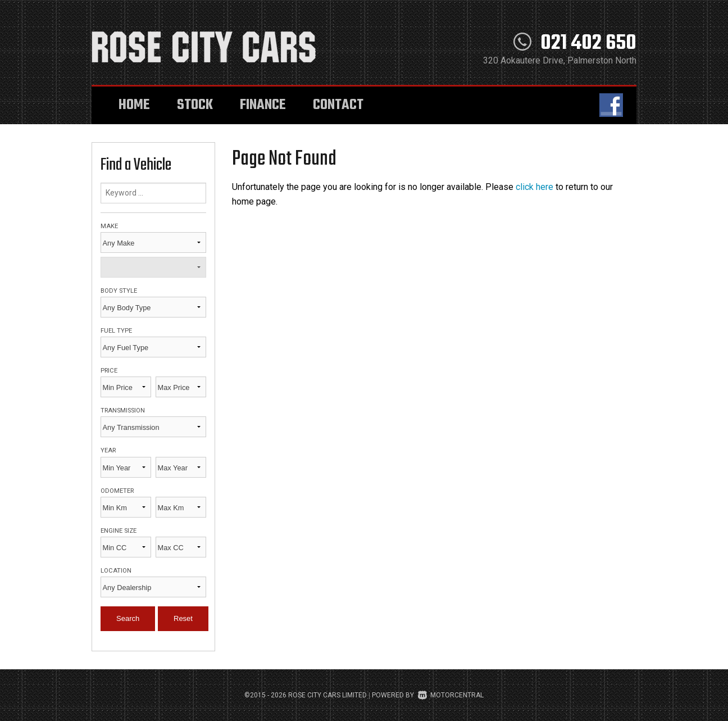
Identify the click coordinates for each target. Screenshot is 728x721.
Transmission (123, 411)
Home (134, 105)
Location (116, 571)
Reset (183, 618)
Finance (263, 105)
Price (109, 371)
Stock (195, 105)
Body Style (119, 291)
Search (128, 618)
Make (109, 226)
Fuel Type (116, 331)
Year (108, 450)
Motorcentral (451, 695)
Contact (338, 105)
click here (534, 187)
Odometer (117, 491)
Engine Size (119, 531)
